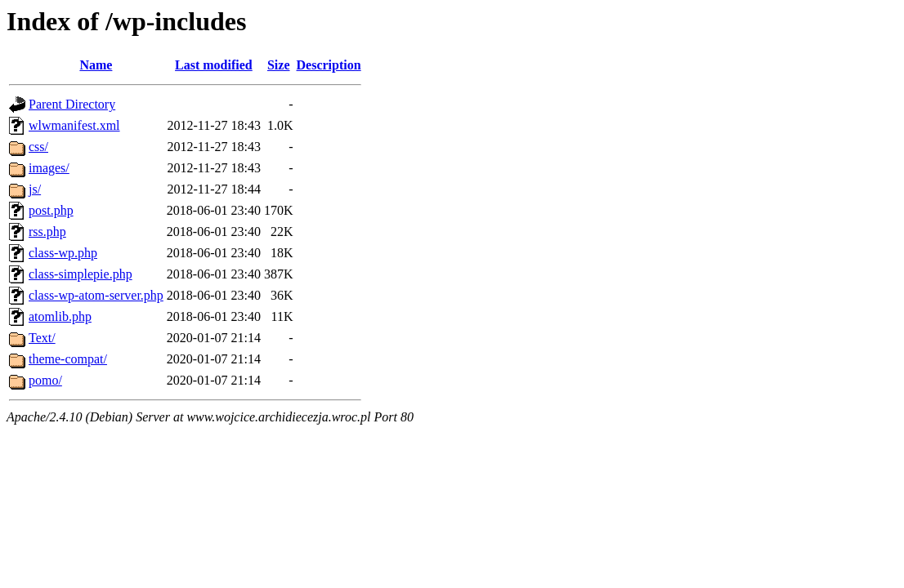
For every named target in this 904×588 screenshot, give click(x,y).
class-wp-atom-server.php (96, 295)
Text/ (42, 338)
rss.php (47, 232)
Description (329, 65)
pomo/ (45, 380)
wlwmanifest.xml (74, 125)
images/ (49, 168)
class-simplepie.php (81, 274)
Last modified (214, 65)
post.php (51, 210)
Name (96, 65)
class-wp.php (63, 253)
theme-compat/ (68, 359)
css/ (38, 147)
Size (279, 65)
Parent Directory (72, 104)
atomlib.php (60, 316)
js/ (35, 189)
